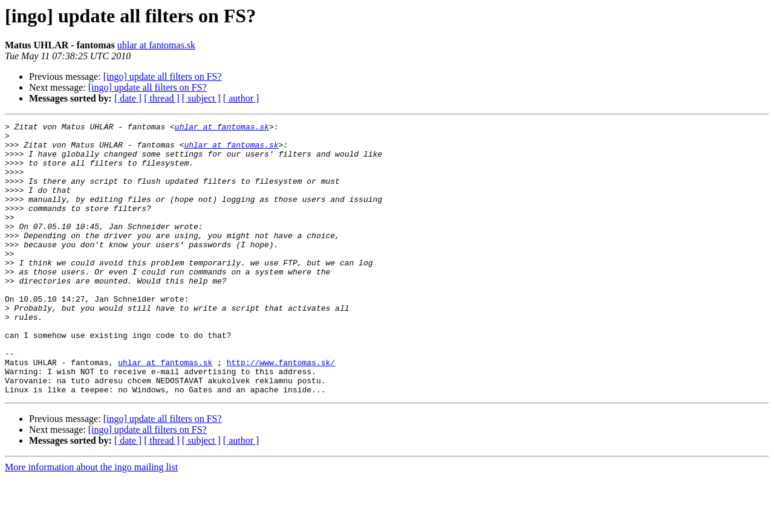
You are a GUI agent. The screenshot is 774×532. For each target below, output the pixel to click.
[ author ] (241, 98)
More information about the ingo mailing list (91, 521)
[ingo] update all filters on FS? (163, 76)
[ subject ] (201, 98)
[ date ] (128, 98)
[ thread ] (162, 98)
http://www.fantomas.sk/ (281, 411)
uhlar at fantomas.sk (156, 45)
